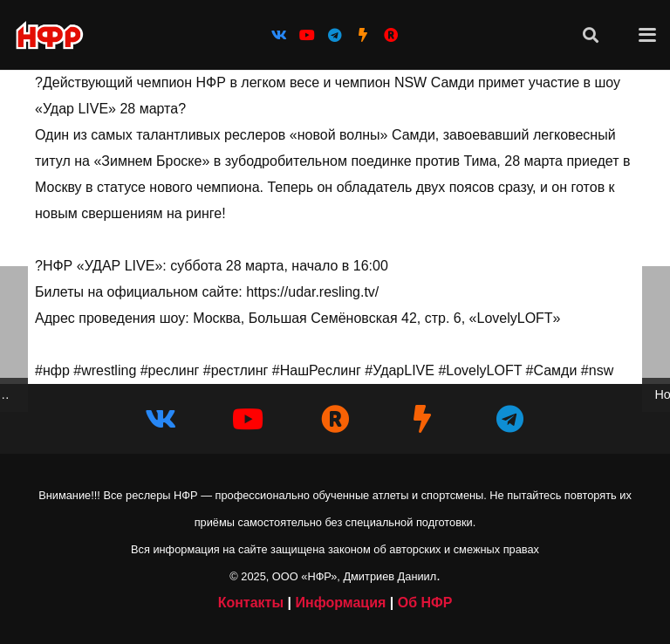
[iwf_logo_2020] (49, 35)
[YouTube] (307, 35)
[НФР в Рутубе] (335, 419)
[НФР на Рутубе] (391, 35)
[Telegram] (335, 35)
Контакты (251, 603)
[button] (591, 35)
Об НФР (425, 603)
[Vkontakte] (279, 35)
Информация (340, 603)
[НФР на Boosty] (363, 35)
